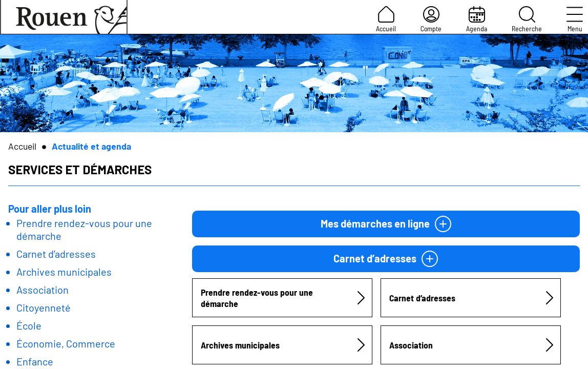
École (29, 325)
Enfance (35, 361)
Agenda (477, 19)
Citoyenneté (44, 307)
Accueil (386, 19)
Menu (575, 19)
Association (43, 290)
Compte (431, 19)
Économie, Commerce (66, 343)
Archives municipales (64, 272)
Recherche (527, 19)
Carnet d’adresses (56, 254)
